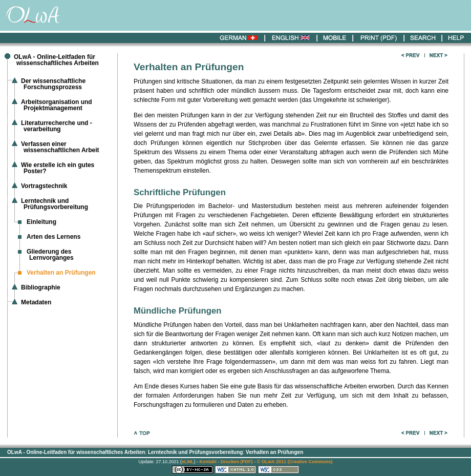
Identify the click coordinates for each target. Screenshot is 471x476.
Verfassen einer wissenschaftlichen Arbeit (60, 147)
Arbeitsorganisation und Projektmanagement (57, 105)
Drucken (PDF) (237, 462)
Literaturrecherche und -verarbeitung (57, 126)
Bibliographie (41, 287)
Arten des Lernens (53, 237)
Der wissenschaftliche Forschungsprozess (53, 84)
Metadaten (36, 302)
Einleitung (41, 222)
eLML (188, 462)
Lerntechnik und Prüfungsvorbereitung (55, 204)
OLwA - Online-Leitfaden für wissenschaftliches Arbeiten (56, 60)
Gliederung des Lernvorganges (50, 255)
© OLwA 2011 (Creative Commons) (295, 462)
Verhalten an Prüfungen (274, 452)
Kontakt (208, 462)
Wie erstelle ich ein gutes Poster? (58, 168)
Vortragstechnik (44, 186)
